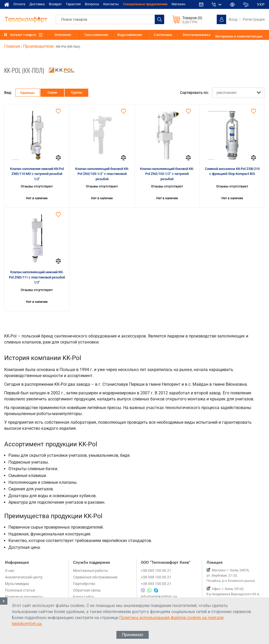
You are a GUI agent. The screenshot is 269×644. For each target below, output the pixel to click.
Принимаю (133, 635)
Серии (52, 92)
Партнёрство (84, 584)
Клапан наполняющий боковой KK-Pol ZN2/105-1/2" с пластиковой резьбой (102, 174)
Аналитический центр (24, 577)
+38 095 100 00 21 (156, 571)
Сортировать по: (194, 93)
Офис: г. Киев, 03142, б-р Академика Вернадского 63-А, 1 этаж (233, 594)
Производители (38, 46)
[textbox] (110, 19)
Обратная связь (87, 590)
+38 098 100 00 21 (156, 577)
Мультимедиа (17, 584)
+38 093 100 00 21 (156, 584)
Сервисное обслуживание (95, 577)
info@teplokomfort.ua (159, 597)
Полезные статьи (20, 590)
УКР (261, 4)
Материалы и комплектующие (239, 36)
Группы (77, 92)
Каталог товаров (23, 35)
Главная (12, 46)
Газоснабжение (96, 35)
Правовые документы (24, 597)
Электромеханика (196, 35)
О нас (10, 571)
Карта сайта (84, 597)
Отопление (63, 35)
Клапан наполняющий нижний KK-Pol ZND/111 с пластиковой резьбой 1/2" (37, 277)
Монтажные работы (90, 571)
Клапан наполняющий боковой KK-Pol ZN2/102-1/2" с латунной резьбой (167, 174)
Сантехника (163, 35)
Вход (233, 19)
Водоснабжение (130, 35)
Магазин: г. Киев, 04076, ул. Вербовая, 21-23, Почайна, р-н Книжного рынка (231, 575)
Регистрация (254, 19)
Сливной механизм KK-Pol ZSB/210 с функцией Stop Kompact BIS (232, 171)
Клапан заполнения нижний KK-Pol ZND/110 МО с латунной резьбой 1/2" (37, 174)
